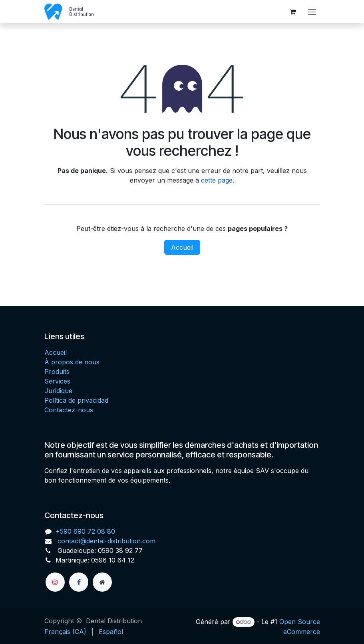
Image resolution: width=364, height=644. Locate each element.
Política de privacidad (76, 400)
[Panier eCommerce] (293, 12)
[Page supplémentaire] (102, 582)
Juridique (58, 391)
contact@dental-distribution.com (105, 541)
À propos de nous (72, 362)
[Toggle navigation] (312, 12)
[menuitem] (65, 632)
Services (57, 381)
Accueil (182, 247)
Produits (57, 372)
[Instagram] (55, 582)
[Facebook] (79, 582)
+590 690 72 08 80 (85, 531)
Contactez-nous (69, 410)
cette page (217, 180)
